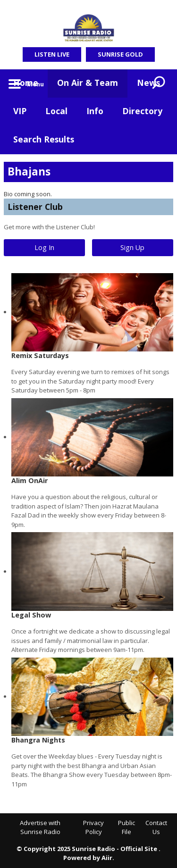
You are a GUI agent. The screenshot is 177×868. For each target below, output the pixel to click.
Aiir (107, 858)
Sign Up (132, 247)
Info (95, 111)
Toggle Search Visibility (159, 83)
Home (26, 83)
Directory (142, 111)
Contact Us (156, 827)
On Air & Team (88, 83)
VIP (20, 111)
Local (56, 111)
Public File (126, 827)
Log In (44, 247)
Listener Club (35, 207)
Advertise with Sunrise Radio (40, 827)
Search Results (44, 139)
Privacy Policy (93, 827)
